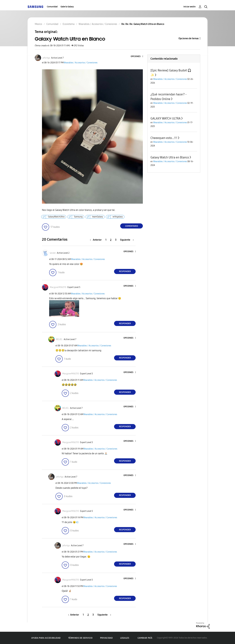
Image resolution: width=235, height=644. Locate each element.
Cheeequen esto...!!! (164, 138)
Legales (125, 638)
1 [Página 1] (106, 240)
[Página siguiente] (127, 240)
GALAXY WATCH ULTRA (166, 118)
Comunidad (52, 7)
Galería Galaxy (67, 7)
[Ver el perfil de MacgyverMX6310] (58, 287)
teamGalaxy (98, 217)
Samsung (78, 217)
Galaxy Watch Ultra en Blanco (170, 157)
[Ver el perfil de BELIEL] (59, 339)
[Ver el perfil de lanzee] (53, 253)
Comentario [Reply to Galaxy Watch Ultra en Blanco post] (132, 226)
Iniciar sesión (190, 7)
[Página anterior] (97, 240)
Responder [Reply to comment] (125, 271)
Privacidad (106, 638)
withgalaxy (118, 217)
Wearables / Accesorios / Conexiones (81, 63)
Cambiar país (145, 638)
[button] (138, 57)
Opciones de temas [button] (189, 38)
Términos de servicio (80, 638)
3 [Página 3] (116, 240)
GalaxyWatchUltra (56, 217)
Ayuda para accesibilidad (46, 638)
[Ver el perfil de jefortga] (46, 58)
